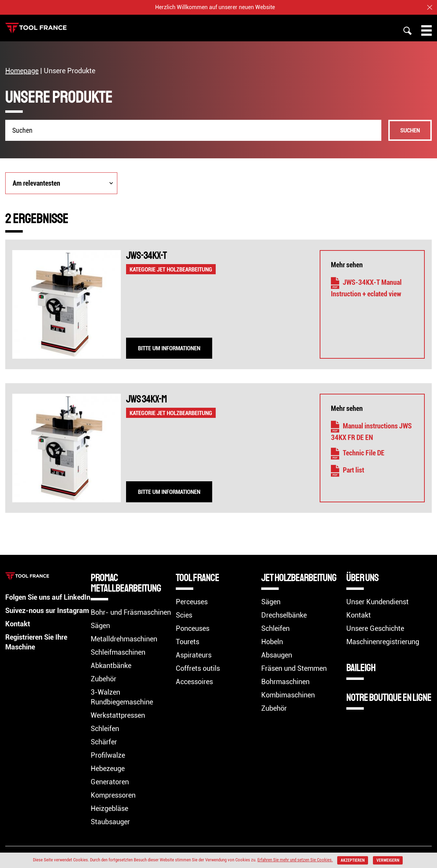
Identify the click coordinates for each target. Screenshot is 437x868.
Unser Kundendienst (377, 602)
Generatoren (110, 782)
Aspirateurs (194, 655)
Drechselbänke (284, 615)
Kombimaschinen (288, 695)
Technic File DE (358, 453)
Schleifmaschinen (118, 652)
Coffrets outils (198, 668)
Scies (184, 615)
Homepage (22, 71)
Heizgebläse (109, 808)
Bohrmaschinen (285, 682)
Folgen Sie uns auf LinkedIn (48, 597)
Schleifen (105, 729)
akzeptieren (353, 860)
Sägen (100, 626)
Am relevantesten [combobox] (36, 183)
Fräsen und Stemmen (294, 668)
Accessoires (194, 682)
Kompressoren (113, 795)
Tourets (188, 642)
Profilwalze (108, 755)
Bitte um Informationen (169, 348)
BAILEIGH (361, 668)
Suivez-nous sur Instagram (47, 611)
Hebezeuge (108, 769)
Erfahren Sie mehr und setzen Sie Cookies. (295, 860)
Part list (348, 470)
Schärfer (104, 742)
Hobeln (272, 642)
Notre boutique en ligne (389, 697)
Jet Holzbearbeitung (299, 578)
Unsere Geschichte (375, 628)
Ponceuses (193, 628)
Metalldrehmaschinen (124, 639)
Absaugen (277, 655)
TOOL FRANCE (197, 578)
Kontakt (18, 624)
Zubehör (103, 679)
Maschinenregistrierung (383, 642)
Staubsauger (110, 822)
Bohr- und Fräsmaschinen (131, 612)
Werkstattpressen (118, 715)
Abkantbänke (111, 666)
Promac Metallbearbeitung (126, 583)
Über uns (362, 578)
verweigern (388, 860)
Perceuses (192, 602)
